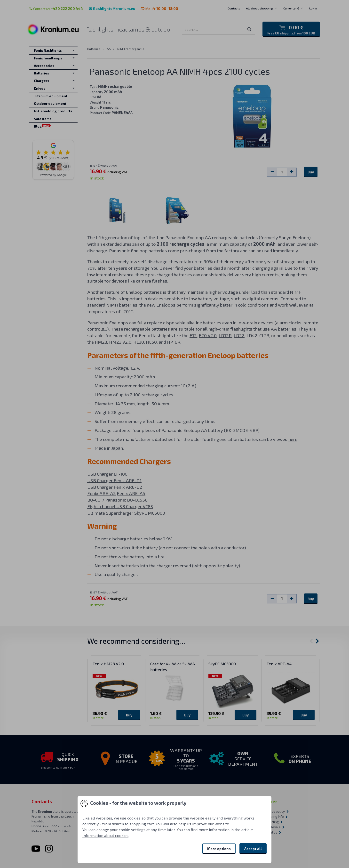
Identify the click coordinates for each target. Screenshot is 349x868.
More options (219, 849)
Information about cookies (105, 835)
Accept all (253, 849)
